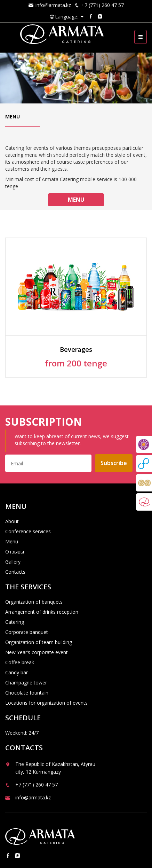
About (12, 521)
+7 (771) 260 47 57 (99, 5)
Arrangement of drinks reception (42, 612)
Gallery (13, 562)
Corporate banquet (27, 632)
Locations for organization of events (46, 703)
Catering (15, 622)
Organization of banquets (34, 602)
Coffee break (20, 662)
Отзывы (15, 552)
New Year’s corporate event (37, 652)
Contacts (15, 572)
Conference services (28, 531)
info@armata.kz (50, 5)
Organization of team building (39, 642)
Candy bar (17, 672)
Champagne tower (26, 683)
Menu (76, 200)
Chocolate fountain (27, 693)
